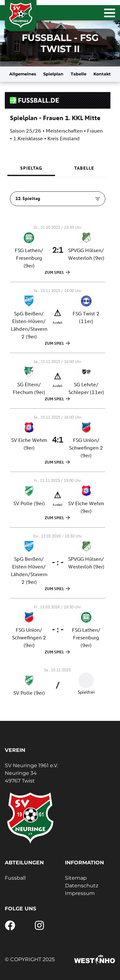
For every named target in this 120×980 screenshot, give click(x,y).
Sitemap (76, 878)
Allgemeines (23, 74)
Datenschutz (82, 886)
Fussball (15, 878)
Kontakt (102, 74)
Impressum (80, 893)
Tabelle (79, 74)
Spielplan (53, 74)
